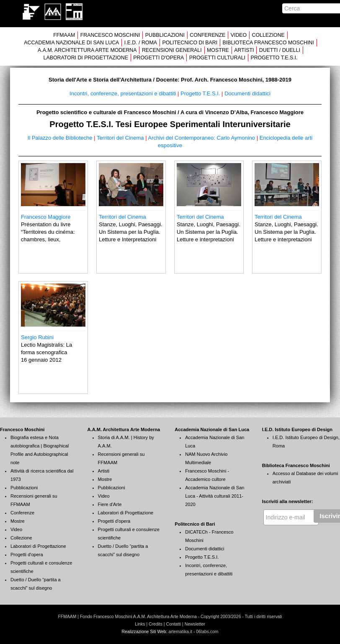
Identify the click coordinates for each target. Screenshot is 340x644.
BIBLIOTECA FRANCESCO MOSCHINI (268, 43)
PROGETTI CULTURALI (217, 58)
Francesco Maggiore (46, 217)
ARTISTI (244, 50)
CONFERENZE (207, 35)
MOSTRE (218, 50)
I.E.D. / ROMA (141, 43)
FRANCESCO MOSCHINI (110, 35)
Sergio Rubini (37, 337)
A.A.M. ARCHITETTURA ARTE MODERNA (87, 50)
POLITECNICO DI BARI (190, 43)
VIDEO (239, 35)
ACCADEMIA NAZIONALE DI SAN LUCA (71, 43)
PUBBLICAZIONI (165, 35)
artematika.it (180, 632)
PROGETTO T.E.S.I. (274, 58)
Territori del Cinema (122, 217)
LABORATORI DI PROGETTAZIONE (86, 58)
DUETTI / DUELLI (280, 50)
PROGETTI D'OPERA (158, 58)
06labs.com (207, 632)
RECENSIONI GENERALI (172, 50)
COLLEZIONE (268, 35)
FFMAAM (64, 35)
